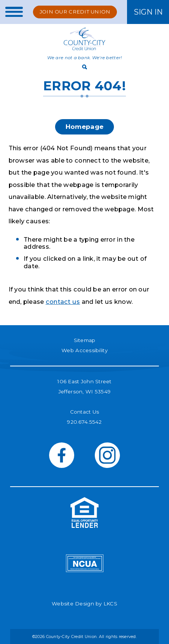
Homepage (84, 127)
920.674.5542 (84, 422)
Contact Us (85, 412)
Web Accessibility (84, 350)
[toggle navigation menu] (11, 12)
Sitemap (85, 340)
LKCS (110, 604)
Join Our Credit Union (75, 12)
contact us (63, 302)
